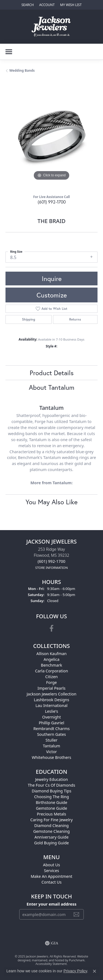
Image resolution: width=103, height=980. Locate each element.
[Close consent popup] (94, 971)
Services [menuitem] (51, 871)
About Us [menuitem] (52, 865)
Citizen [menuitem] (52, 677)
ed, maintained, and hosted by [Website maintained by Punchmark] (48, 960)
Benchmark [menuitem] (51, 665)
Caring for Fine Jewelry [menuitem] (51, 820)
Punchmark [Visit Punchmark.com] (77, 960)
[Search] (28, 5)
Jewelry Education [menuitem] (51, 779)
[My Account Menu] (47, 5)
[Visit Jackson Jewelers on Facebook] (51, 628)
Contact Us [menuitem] (51, 882)
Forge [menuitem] (51, 682)
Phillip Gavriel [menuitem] (51, 723)
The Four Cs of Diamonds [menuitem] (51, 785)
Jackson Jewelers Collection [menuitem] (51, 694)
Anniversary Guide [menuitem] (51, 837)
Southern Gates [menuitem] (51, 734)
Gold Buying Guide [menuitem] (51, 843)
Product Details (52, 373)
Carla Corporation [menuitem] (51, 671)
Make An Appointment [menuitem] (52, 876)
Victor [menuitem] (51, 752)
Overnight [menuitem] (51, 717)
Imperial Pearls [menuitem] (52, 688)
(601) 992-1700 (52, 202)
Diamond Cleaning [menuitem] (51, 826)
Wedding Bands (22, 70)
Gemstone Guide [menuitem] (52, 808)
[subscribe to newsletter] (76, 914)
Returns (75, 319)
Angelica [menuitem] (51, 659)
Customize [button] (52, 295)
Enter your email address (51, 904)
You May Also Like (51, 502)
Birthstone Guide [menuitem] (51, 802)
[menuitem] (52, 943)
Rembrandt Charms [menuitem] (51, 729)
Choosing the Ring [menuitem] (51, 797)
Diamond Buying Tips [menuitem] (51, 791)
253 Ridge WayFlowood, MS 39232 (51, 558)
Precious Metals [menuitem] (51, 814)
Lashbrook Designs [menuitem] (51, 700)
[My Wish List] (71, 5)
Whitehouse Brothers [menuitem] (51, 757)
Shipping (29, 319)
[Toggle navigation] (9, 52)
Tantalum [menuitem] (51, 746)
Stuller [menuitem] (51, 740)
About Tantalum (52, 387)
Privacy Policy (75, 971)
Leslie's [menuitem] (52, 711)
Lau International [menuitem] (51, 705)
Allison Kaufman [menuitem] (52, 654)
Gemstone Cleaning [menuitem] (51, 831)
